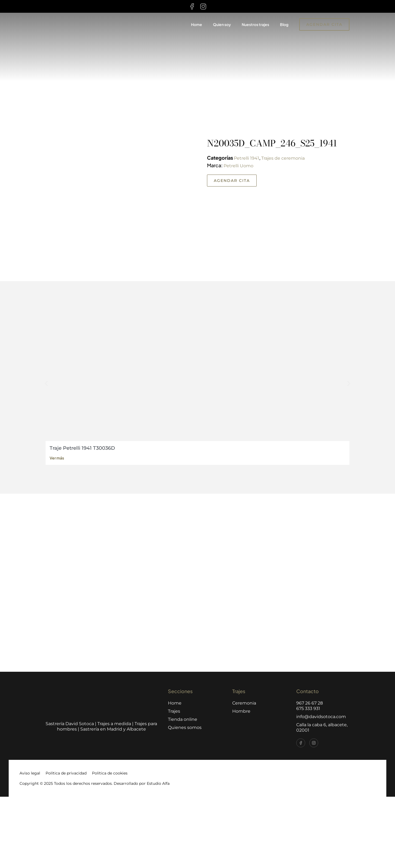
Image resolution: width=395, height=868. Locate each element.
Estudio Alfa (158, 855)
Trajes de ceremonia (283, 158)
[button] (46, 454)
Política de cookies (110, 844)
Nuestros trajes (255, 24)
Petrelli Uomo (238, 166)
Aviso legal (30, 844)
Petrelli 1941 (246, 158)
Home (197, 24)
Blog (284, 24)
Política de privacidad (66, 844)
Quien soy (222, 24)
